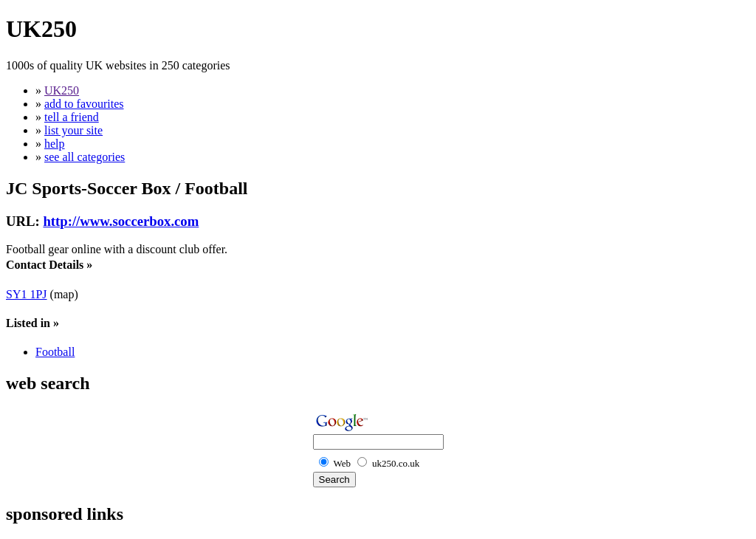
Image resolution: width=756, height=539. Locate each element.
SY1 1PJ (27, 294)
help (55, 144)
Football (55, 352)
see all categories (85, 157)
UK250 (62, 90)
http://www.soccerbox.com (121, 221)
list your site (73, 130)
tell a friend (72, 117)
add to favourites (84, 104)
